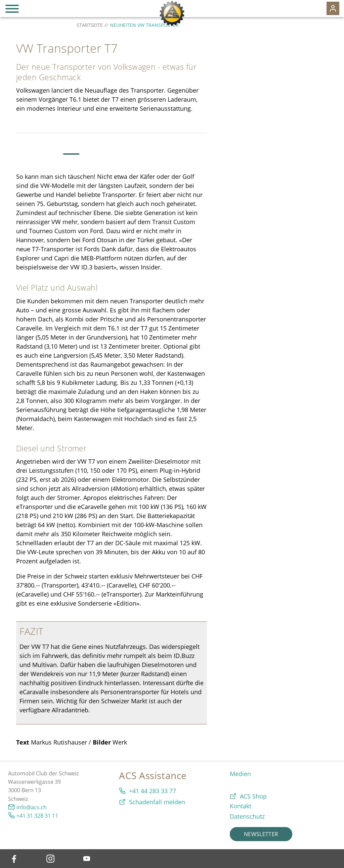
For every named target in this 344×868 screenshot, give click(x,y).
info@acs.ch (32, 807)
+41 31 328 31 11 (37, 816)
